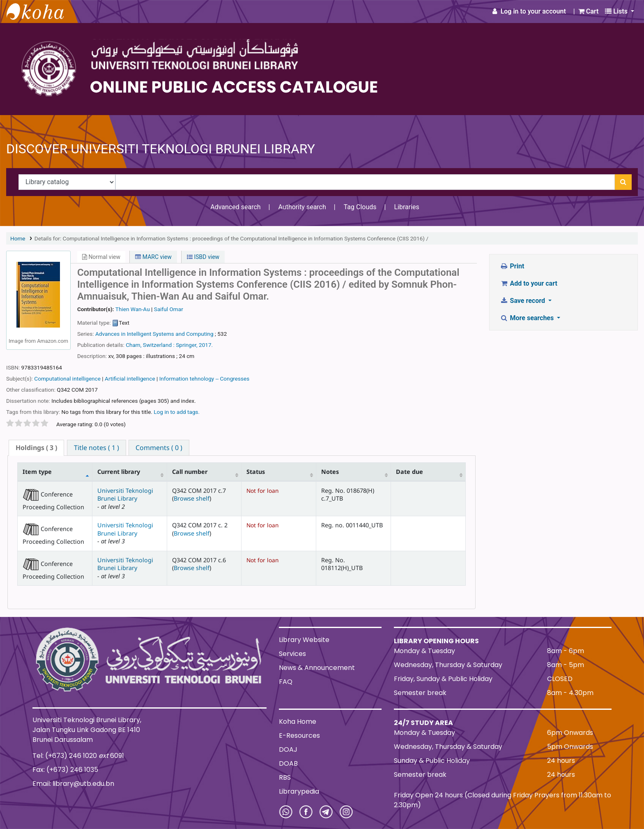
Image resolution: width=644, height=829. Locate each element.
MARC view (153, 257)
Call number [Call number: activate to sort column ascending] (190, 472)
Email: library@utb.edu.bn (73, 784)
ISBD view (203, 257)
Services (292, 654)
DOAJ (288, 749)
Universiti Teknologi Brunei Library (125, 494)
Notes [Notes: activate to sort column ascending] (330, 472)
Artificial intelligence (130, 379)
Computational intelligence (67, 379)
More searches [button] (528, 318)
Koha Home (298, 722)
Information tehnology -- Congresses (204, 379)
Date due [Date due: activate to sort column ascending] (409, 472)
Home (18, 238)
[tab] (36, 448)
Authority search (302, 207)
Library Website (304, 640)
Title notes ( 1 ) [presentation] (97, 448)
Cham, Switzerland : (150, 345)
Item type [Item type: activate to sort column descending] (37, 472)
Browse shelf (192, 498)
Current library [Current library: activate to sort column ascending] (119, 472)
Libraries (406, 207)
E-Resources (299, 735)
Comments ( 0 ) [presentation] (159, 448)
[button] (589, 12)
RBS (285, 777)
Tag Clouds (360, 207)
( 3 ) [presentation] (36, 448)
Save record (523, 301)
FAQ (286, 682)
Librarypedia (299, 791)
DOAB (288, 763)
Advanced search (235, 207)
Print (512, 266)
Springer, (186, 345)
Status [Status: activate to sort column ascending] (256, 472)
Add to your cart (529, 283)
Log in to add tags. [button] (177, 412)
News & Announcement (317, 668)
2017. (206, 345)
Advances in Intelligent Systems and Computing (154, 334)
